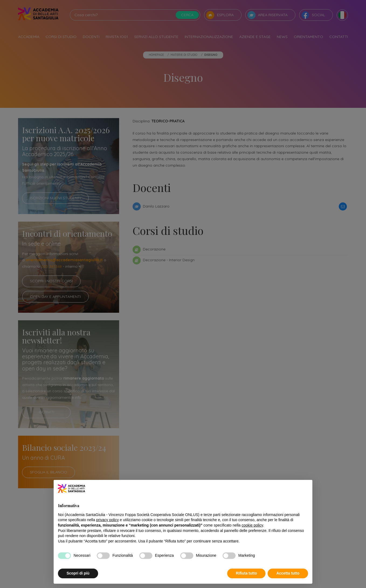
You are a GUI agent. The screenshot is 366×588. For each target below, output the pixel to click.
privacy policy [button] (108, 520)
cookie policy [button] (252, 525)
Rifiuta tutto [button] (246, 573)
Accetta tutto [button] (288, 573)
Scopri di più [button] (78, 573)
